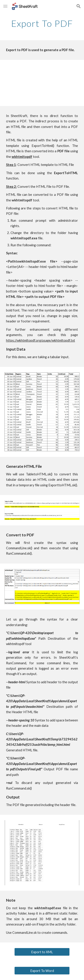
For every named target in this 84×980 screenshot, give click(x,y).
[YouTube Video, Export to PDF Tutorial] (42, 83)
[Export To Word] (42, 971)
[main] (42, 23)
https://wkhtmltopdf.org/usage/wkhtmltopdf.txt (41, 340)
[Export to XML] (42, 952)
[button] (5, 6)
